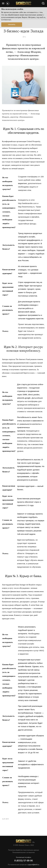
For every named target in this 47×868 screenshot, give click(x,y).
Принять (12, 25)
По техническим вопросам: (24, 865)
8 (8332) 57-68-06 (24, 861)
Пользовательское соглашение (24, 852)
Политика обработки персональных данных (24, 850)
